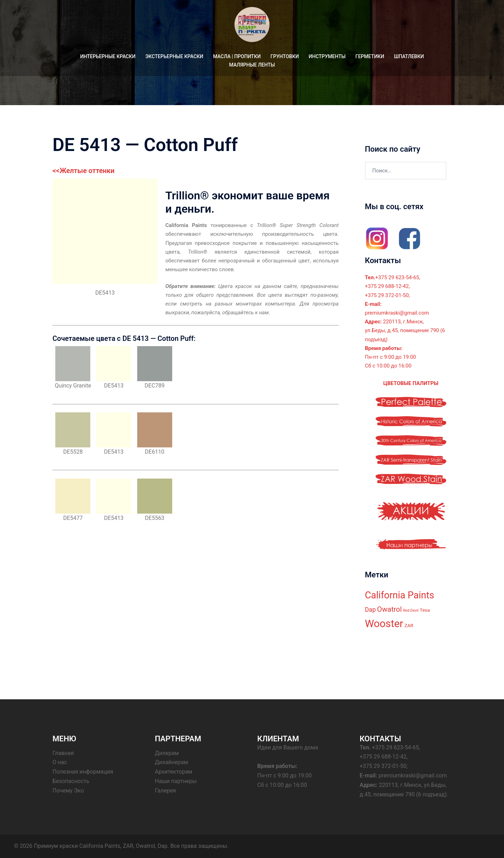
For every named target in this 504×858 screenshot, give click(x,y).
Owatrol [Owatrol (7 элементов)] (389, 609)
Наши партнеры (176, 781)
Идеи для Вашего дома (288, 747)
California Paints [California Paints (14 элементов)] (400, 595)
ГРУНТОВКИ (285, 56)
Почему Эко (68, 791)
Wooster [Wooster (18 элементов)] (384, 624)
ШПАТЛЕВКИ (409, 56)
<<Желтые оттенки (84, 171)
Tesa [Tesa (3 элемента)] (425, 610)
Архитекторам (174, 772)
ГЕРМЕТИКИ (370, 56)
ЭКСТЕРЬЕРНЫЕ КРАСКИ (174, 56)
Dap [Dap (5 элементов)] (370, 610)
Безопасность (71, 781)
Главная (63, 753)
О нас (60, 762)
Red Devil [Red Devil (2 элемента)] (411, 610)
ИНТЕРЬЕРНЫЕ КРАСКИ (108, 56)
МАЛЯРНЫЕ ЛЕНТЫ (252, 65)
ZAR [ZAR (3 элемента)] (409, 626)
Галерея (166, 791)
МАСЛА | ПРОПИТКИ (237, 56)
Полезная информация (83, 772)
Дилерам (167, 753)
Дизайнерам (172, 762)
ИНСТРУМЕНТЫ (327, 56)
